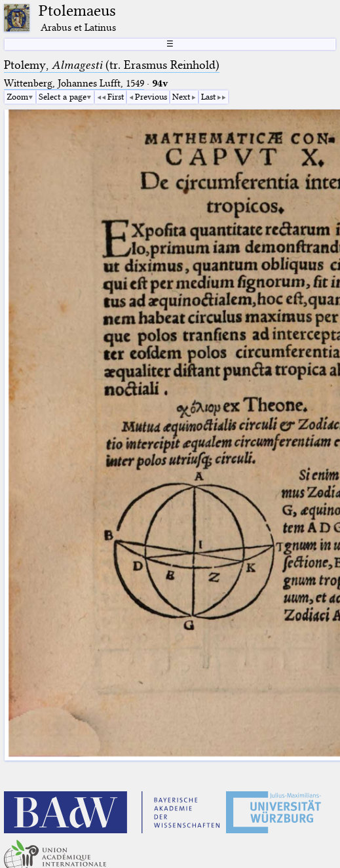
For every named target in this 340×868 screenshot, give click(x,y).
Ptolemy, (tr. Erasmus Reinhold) (112, 65)
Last (208, 96)
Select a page (63, 96)
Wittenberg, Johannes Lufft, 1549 (74, 83)
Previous (151, 96)
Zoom (17, 96)
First (116, 96)
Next (181, 96)
